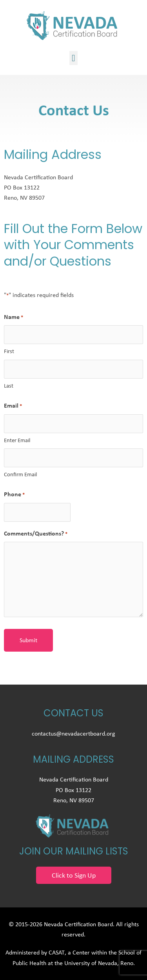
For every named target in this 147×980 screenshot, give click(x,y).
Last (9, 386)
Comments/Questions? (36, 534)
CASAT (57, 952)
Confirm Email (20, 474)
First (9, 351)
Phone (14, 494)
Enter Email (17, 440)
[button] (73, 58)
